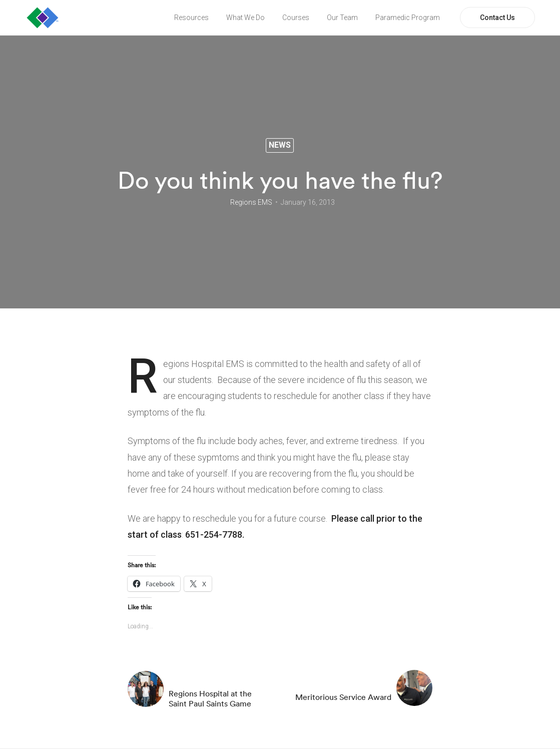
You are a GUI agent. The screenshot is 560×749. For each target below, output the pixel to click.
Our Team (342, 18)
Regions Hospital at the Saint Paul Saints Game (210, 698)
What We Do (245, 18)
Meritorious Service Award (343, 697)
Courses (296, 18)
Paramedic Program (408, 18)
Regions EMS (251, 202)
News (280, 145)
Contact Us (497, 18)
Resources (191, 18)
